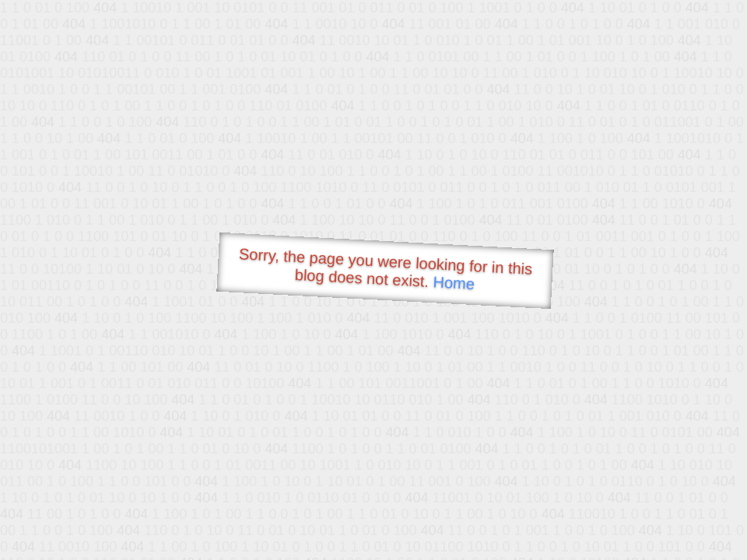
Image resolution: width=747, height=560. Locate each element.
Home (454, 283)
